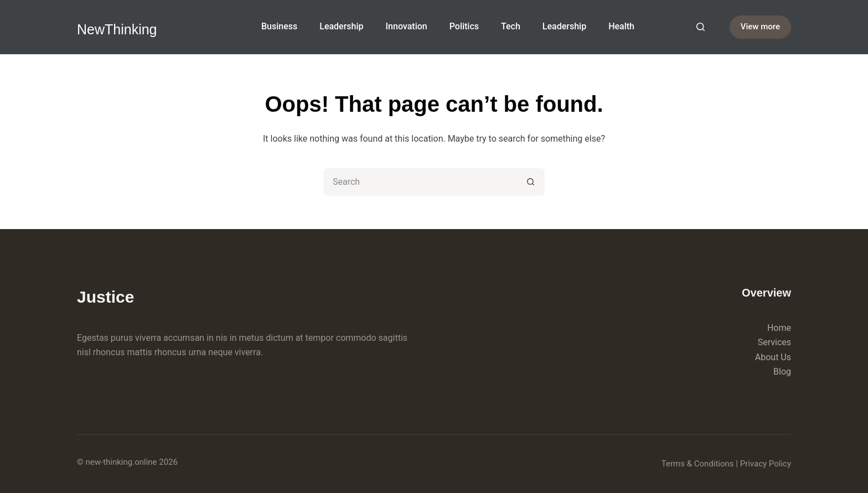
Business (279, 26)
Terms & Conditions (698, 464)
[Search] (701, 27)
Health (621, 26)
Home (779, 328)
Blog (782, 372)
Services (774, 342)
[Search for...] (420, 182)
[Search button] (531, 182)
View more (760, 27)
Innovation (407, 26)
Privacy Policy (766, 464)
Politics (464, 26)
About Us (773, 357)
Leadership (341, 26)
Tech (511, 26)
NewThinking (117, 29)
